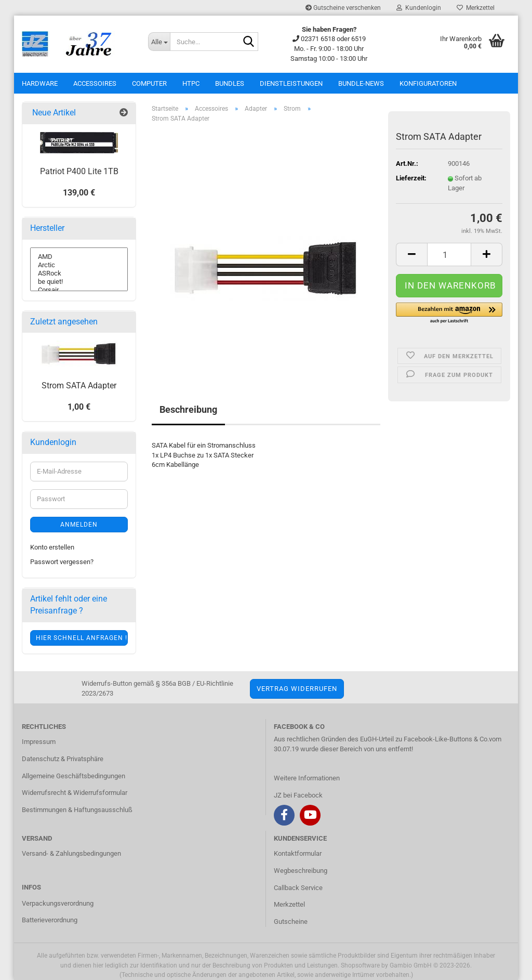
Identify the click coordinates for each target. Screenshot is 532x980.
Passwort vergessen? (62, 562)
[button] (449, 313)
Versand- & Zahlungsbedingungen (71, 853)
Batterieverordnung (50, 920)
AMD (79, 257)
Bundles (230, 83)
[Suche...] (159, 42)
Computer (149, 83)
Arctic (79, 265)
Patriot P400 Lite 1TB (79, 171)
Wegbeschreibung (301, 871)
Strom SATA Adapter (79, 386)
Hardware (40, 83)
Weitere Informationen (307, 778)
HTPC (191, 83)
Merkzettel (476, 8)
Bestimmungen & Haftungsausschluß (77, 810)
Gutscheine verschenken (343, 8)
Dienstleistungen (291, 83)
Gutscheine (291, 922)
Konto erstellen (52, 547)
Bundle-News (361, 83)
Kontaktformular (298, 853)
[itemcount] (449, 254)
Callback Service (298, 888)
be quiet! (79, 282)
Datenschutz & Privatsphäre (63, 759)
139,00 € (79, 193)
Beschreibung (188, 409)
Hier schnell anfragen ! (82, 638)
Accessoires (95, 83)
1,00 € (79, 407)
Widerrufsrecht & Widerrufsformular (75, 793)
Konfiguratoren (428, 83)
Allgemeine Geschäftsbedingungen (74, 776)
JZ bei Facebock (298, 795)
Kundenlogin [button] (419, 8)
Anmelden (79, 525)
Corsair (79, 290)
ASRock (79, 273)
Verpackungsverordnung (58, 903)
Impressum (39, 742)
